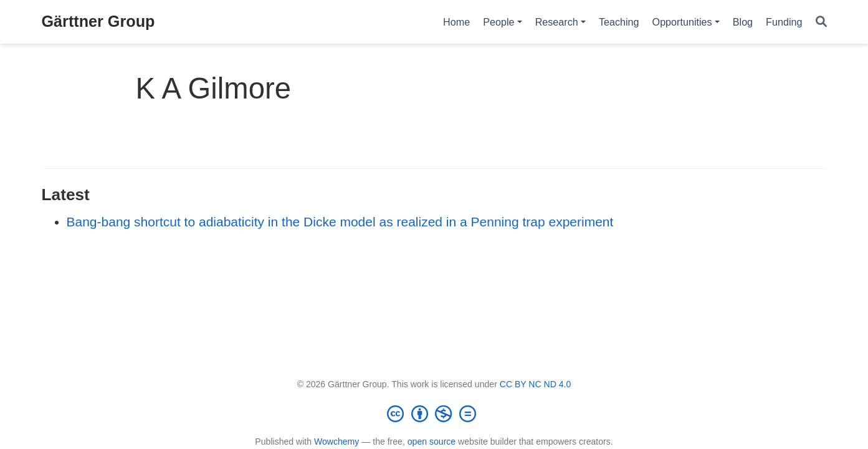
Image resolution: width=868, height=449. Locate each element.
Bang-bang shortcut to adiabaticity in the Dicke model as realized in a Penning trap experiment (340, 222)
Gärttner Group (98, 21)
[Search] (821, 22)
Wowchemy (336, 442)
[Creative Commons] (434, 413)
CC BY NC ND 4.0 (536, 384)
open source (432, 442)
